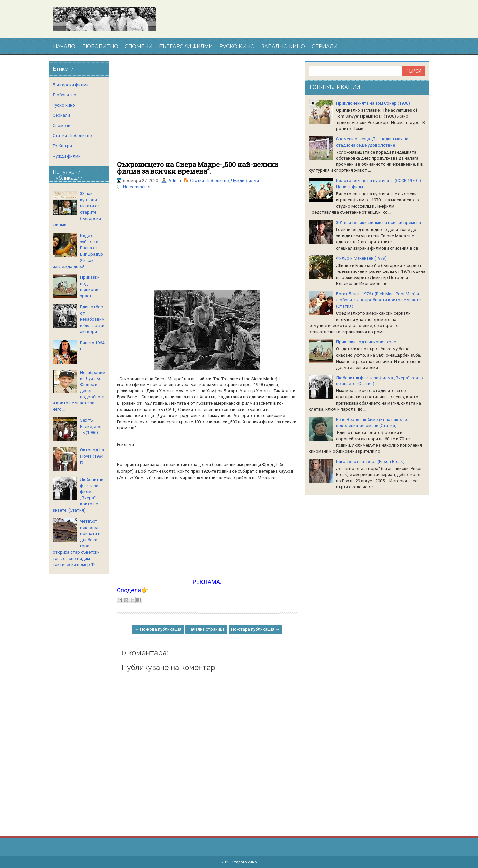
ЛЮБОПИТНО (100, 46)
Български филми (71, 85)
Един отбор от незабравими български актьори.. (92, 319)
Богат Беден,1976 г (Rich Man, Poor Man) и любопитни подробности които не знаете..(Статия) (379, 300)
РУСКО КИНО (237, 46)
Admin (175, 181)
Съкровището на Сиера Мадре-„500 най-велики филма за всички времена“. (198, 168)
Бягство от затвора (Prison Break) (370, 461)
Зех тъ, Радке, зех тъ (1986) (90, 426)
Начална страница (206, 629)
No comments (137, 187)
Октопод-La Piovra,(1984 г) (92, 456)
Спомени (62, 125)
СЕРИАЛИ (324, 46)
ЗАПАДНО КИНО (283, 46)
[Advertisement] (207, 111)
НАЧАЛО (64, 46)
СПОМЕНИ (139, 46)
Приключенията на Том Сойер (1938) (373, 103)
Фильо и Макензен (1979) (361, 258)
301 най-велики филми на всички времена (378, 222)
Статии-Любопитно (209, 181)
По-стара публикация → (255, 629)
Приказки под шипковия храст (367, 342)
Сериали (61, 115)
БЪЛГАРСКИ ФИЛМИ (186, 46)
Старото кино (244, 862)
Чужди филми (245, 181)
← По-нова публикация (158, 629)
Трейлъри (62, 146)
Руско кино (64, 105)
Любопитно (65, 95)
